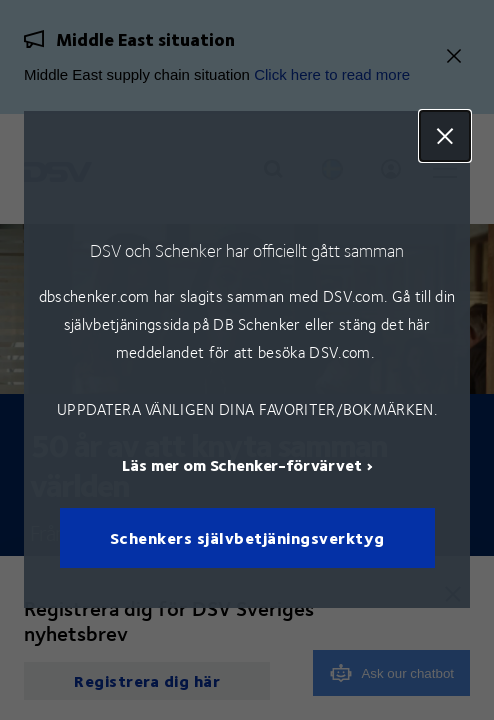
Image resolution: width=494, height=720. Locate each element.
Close (445, 136)
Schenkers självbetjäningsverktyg (247, 538)
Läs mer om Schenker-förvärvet (241, 465)
